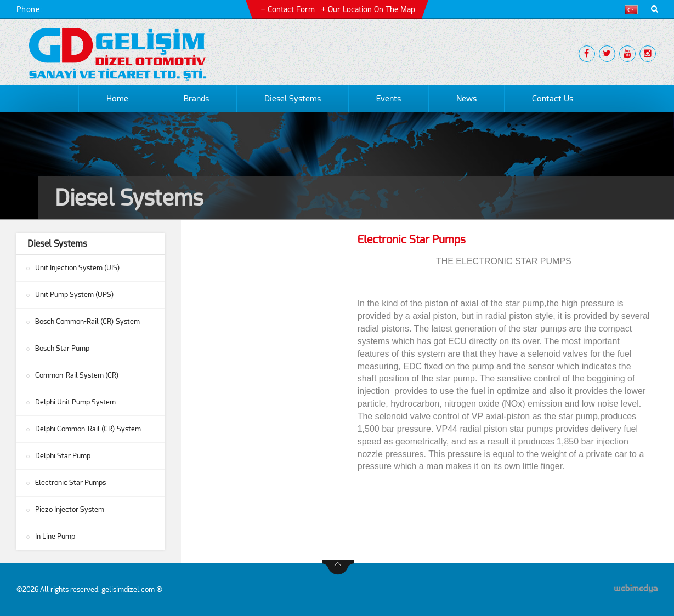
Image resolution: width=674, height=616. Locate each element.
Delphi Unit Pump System (75, 402)
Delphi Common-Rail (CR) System (88, 429)
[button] (634, 10)
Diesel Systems (293, 99)
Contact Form (291, 9)
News (466, 99)
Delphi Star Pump (63, 456)
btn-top (338, 567)
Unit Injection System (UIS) (78, 268)
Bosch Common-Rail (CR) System (87, 321)
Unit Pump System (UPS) (75, 295)
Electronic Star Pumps (70, 483)
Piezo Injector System (70, 509)
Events (389, 99)
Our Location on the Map (372, 9)
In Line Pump (55, 536)
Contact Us (553, 99)
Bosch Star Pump (62, 348)
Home (117, 99)
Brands (196, 99)
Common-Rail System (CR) (77, 375)
